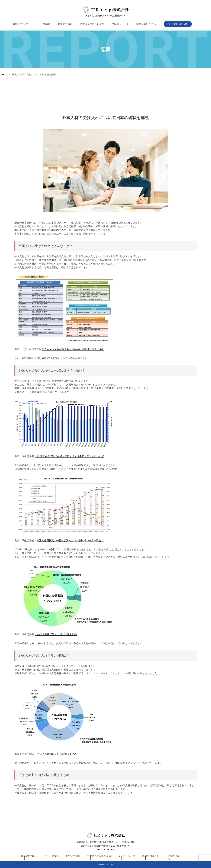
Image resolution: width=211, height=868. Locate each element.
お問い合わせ (174, 857)
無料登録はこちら (146, 24)
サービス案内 (43, 24)
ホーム (3, 75)
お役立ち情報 (65, 24)
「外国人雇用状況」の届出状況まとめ (56, 634)
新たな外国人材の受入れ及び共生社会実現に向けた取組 (73, 349)
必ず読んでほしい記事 (92, 24)
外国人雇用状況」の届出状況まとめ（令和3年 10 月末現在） (70, 540)
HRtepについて (20, 24)
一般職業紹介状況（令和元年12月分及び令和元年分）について (69, 456)
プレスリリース (120, 24)
